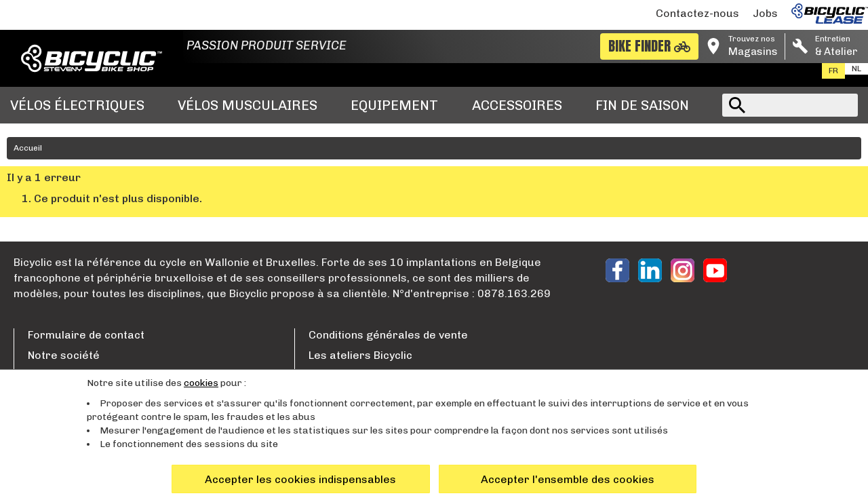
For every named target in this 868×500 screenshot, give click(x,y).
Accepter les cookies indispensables (300, 479)
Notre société (64, 355)
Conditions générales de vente (388, 335)
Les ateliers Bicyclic (360, 355)
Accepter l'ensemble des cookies (568, 479)
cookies (201, 383)
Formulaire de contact (86, 335)
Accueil (28, 148)
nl (856, 69)
